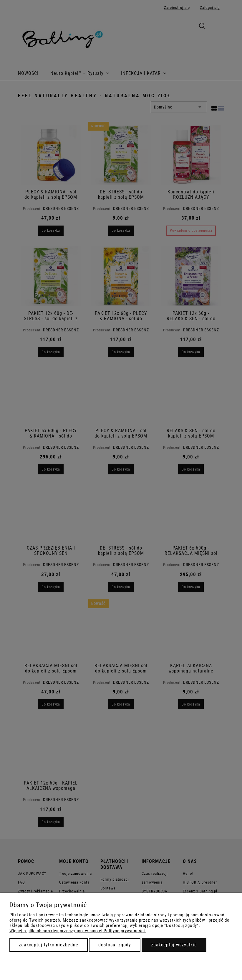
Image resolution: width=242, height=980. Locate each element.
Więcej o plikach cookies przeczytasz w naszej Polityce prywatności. (78, 931)
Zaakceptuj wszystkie (174, 945)
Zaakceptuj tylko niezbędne (49, 945)
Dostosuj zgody (115, 945)
